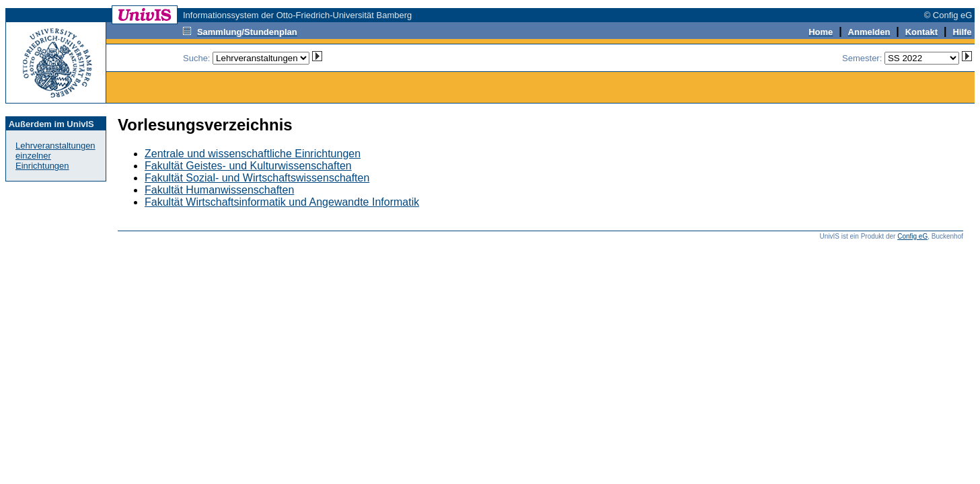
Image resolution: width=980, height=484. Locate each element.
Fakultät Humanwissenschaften (219, 190)
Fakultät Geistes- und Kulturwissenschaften (248, 166)
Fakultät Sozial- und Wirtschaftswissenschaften (257, 178)
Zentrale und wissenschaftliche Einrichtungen (253, 154)
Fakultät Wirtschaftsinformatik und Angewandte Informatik (282, 202)
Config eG (912, 236)
